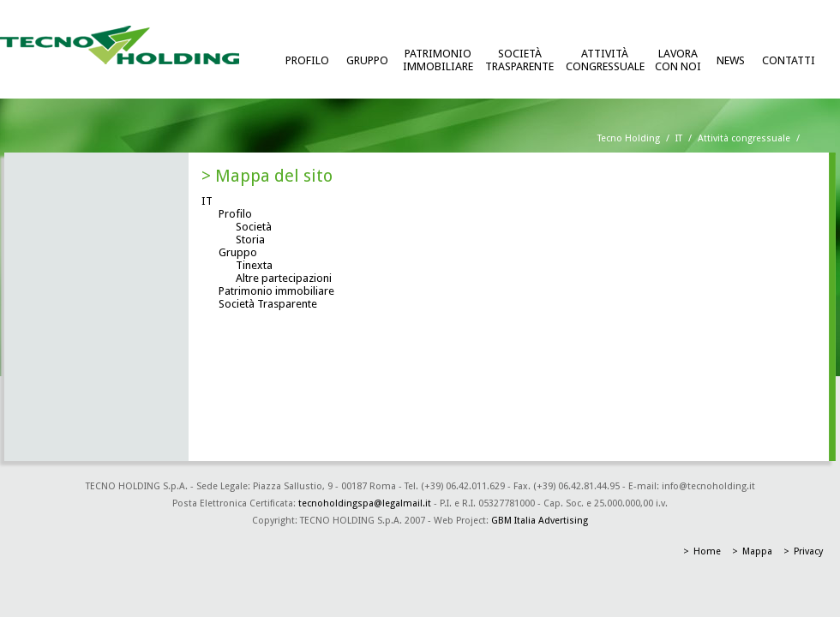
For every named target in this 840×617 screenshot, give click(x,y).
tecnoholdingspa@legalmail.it (365, 503)
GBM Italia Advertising (540, 521)
